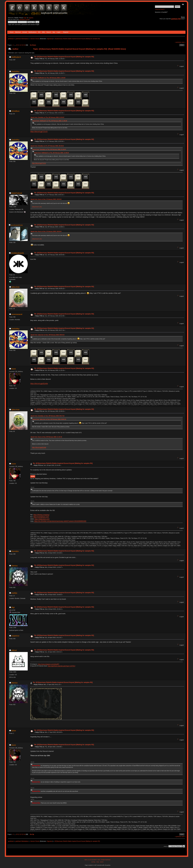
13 (23, 45)
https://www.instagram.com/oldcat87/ (49, 664)
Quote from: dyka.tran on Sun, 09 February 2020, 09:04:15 (48, 335)
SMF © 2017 (97, 860)
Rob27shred (17, 193)
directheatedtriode (17, 225)
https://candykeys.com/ (41, 517)
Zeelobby (15, 71)
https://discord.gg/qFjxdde (39, 384)
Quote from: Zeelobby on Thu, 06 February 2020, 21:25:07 (47, 117)
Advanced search (160, 9)
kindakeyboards (17, 253)
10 (17, 45)
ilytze (14, 731)
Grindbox (15, 111)
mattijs (14, 593)
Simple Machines (106, 860)
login (25, 18)
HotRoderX (16, 57)
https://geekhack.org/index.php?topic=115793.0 (61, 666)
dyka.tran (15, 287)
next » (184, 42)
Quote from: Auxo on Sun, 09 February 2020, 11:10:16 (46, 437)
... (15, 45)
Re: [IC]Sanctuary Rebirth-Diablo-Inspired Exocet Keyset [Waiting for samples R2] (64, 57)
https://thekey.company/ (41, 515)
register (31, 18)
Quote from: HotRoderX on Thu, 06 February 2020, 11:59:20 (48, 78)
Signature (50, 39)
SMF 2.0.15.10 (89, 860)
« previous (178, 42)
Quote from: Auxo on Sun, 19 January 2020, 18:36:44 (46, 199)
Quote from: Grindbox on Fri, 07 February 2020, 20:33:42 (47, 146)
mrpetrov (15, 636)
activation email (24, 20)
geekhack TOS (176, 19)
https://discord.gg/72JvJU (39, 131)
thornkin (15, 551)
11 (19, 45)
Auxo (13, 369)
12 (21, 45)
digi (13, 607)
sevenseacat (17, 314)
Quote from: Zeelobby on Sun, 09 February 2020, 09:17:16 (47, 416)
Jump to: (166, 846)
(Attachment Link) (37, 207)
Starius (14, 566)
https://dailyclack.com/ (42, 519)
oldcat (14, 650)
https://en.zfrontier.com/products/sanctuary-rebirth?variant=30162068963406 (60, 521)
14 (24, 45)
